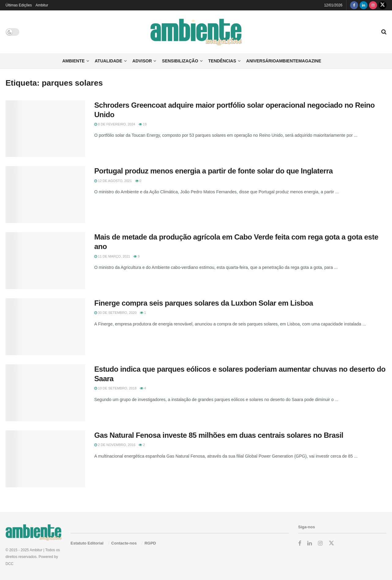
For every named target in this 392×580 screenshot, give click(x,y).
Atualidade (109, 61)
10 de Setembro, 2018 (115, 388)
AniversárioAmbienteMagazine (284, 61)
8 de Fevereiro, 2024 (115, 124)
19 (143, 124)
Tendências (222, 61)
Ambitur (42, 5)
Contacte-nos (124, 543)
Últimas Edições (19, 5)
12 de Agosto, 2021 (113, 181)
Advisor (142, 61)
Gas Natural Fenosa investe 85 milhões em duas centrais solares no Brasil (219, 435)
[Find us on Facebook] (354, 5)
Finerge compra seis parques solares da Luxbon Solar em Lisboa (204, 303)
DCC (9, 564)
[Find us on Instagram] (373, 5)
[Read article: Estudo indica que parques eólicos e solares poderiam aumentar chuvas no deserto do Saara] (45, 393)
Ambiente (73, 61)
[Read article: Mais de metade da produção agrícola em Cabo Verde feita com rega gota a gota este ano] (45, 261)
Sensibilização (180, 61)
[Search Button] (384, 32)
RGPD (150, 543)
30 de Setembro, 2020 (115, 313)
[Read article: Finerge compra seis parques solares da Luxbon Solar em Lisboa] (45, 327)
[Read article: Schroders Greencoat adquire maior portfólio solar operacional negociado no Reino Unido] (45, 129)
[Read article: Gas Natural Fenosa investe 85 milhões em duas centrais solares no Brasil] (45, 459)
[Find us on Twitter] (383, 5)
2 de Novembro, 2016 (115, 445)
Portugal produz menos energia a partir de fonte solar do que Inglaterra (213, 171)
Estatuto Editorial (87, 543)
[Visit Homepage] (196, 32)
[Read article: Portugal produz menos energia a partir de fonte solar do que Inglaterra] (45, 195)
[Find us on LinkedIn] (364, 5)
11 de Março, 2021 (112, 256)
